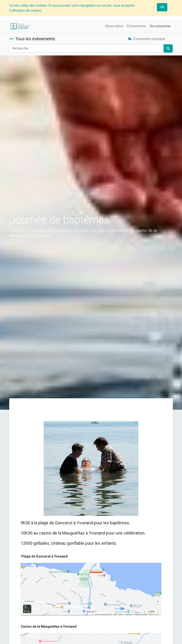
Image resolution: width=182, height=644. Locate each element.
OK (162, 7)
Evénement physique (147, 39)
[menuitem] (114, 26)
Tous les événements (32, 39)
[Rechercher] (168, 48)
